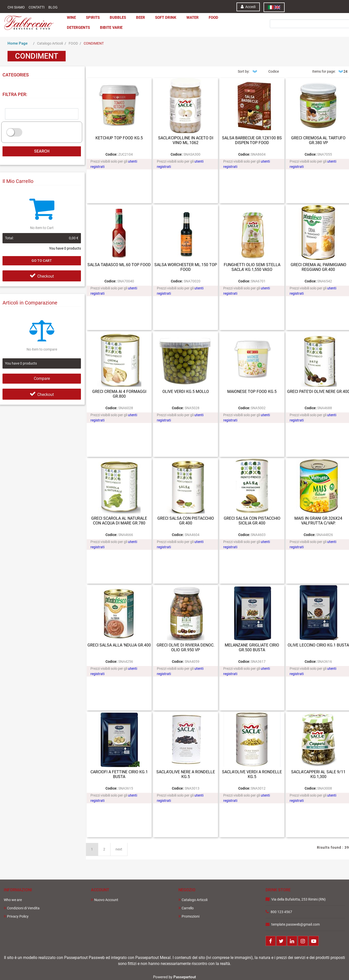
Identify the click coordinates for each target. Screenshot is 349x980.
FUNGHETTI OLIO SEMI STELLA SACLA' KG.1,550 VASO (252, 267)
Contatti (37, 7)
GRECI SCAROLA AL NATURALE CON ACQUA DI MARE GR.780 (119, 521)
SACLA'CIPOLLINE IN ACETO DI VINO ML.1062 (186, 140)
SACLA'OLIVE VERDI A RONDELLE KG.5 (252, 774)
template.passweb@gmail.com (296, 924)
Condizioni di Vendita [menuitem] (22, 908)
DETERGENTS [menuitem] (78, 28)
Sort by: (244, 71)
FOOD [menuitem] (213, 18)
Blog (53, 7)
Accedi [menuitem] (248, 7)
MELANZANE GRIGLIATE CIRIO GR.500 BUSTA (252, 647)
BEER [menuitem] (141, 18)
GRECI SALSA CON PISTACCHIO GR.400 (186, 521)
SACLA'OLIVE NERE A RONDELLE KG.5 (186, 774)
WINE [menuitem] (71, 18)
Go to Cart (42, 261)
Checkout (42, 276)
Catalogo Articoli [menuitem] (193, 900)
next (119, 849)
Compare (42, 378)
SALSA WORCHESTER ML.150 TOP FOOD (186, 267)
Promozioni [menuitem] (189, 916)
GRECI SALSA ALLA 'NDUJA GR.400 (119, 645)
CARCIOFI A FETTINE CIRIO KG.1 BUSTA (119, 774)
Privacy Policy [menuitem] (16, 916)
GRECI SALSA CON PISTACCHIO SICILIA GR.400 (252, 521)
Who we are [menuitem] (13, 900)
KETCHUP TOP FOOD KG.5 (119, 138)
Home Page (18, 43)
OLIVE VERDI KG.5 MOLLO (186, 392)
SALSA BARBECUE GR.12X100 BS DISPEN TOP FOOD (252, 140)
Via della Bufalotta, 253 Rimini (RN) (299, 899)
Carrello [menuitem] (186, 908)
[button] (292, 17)
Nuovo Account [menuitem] (105, 900)
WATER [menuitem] (193, 18)
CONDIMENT (94, 43)
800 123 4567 (281, 912)
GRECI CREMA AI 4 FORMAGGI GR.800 (119, 394)
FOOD (73, 43)
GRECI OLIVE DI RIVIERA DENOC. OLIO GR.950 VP (186, 647)
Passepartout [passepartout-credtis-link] (185, 977)
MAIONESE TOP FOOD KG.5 (252, 392)
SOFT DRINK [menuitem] (166, 18)
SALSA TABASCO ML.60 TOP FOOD (119, 265)
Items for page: (324, 71)
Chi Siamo (16, 7)
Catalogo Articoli (50, 43)
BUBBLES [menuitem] (118, 18)
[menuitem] (274, 7)
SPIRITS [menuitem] (93, 18)
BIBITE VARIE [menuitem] (111, 28)
